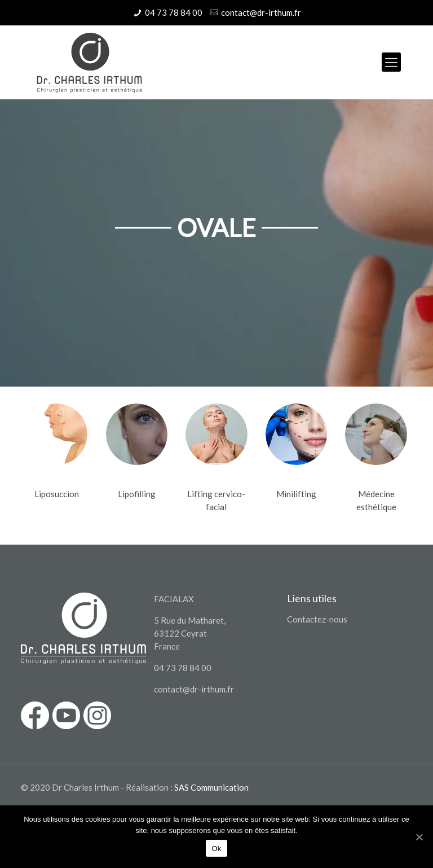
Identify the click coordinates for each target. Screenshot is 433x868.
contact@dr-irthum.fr (261, 12)
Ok (216, 849)
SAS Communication (211, 787)
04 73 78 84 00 (174, 12)
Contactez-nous (317, 619)
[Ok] (419, 837)
